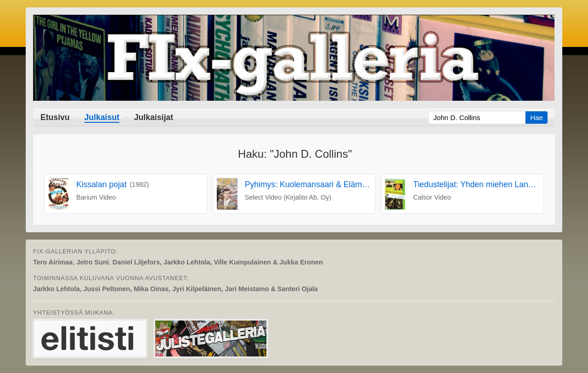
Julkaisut (102, 117)
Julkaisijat (154, 117)
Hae (537, 118)
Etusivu (55, 117)
